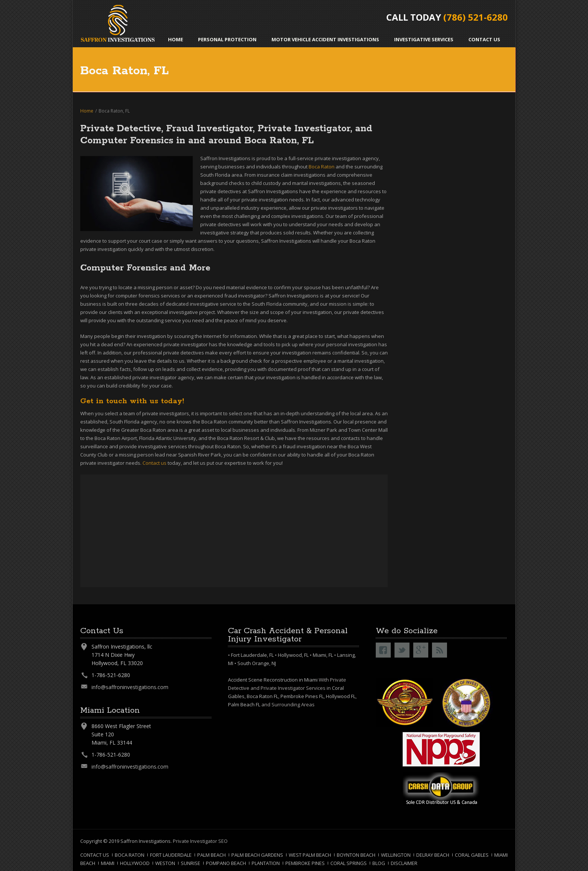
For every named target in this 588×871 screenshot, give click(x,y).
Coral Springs (349, 863)
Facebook (383, 650)
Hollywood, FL (293, 655)
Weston (165, 863)
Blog (379, 863)
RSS (439, 650)
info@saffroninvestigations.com (130, 687)
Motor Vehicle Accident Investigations (325, 39)
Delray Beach (433, 855)
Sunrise (190, 863)
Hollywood (135, 863)
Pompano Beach (226, 863)
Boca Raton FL (262, 696)
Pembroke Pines (305, 863)
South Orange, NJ (257, 663)
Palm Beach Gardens (257, 855)
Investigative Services (424, 39)
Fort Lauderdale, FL (252, 655)
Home (175, 39)
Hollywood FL (341, 696)
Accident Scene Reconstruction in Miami (273, 680)
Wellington (396, 855)
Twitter (402, 650)
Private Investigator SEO (200, 841)
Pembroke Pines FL (302, 696)
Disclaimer (404, 863)
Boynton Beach (356, 855)
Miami (108, 863)
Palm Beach (211, 855)
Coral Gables (472, 855)
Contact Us (484, 39)
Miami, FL (323, 655)
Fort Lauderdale (171, 855)
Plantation (266, 863)
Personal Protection (227, 39)
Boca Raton (130, 855)
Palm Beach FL (244, 704)
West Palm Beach (310, 855)
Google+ (421, 650)
